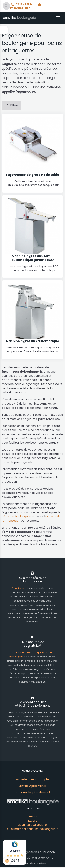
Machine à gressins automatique (32, 341)
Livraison (32, 816)
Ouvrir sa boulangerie (32, 825)
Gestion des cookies (32, 863)
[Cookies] (7, 861)
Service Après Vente (32, 786)
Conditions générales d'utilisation (32, 852)
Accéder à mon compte (33, 779)
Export (32, 821)
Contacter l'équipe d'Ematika (33, 793)
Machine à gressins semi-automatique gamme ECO (33, 258)
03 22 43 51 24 (22, 4)
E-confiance (19, 588)
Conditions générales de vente (33, 858)
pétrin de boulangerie (16, 516)
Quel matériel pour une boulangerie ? (33, 829)
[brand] (20, 18)
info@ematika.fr (26, 6)
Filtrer (12, 105)
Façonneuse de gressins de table (32, 175)
